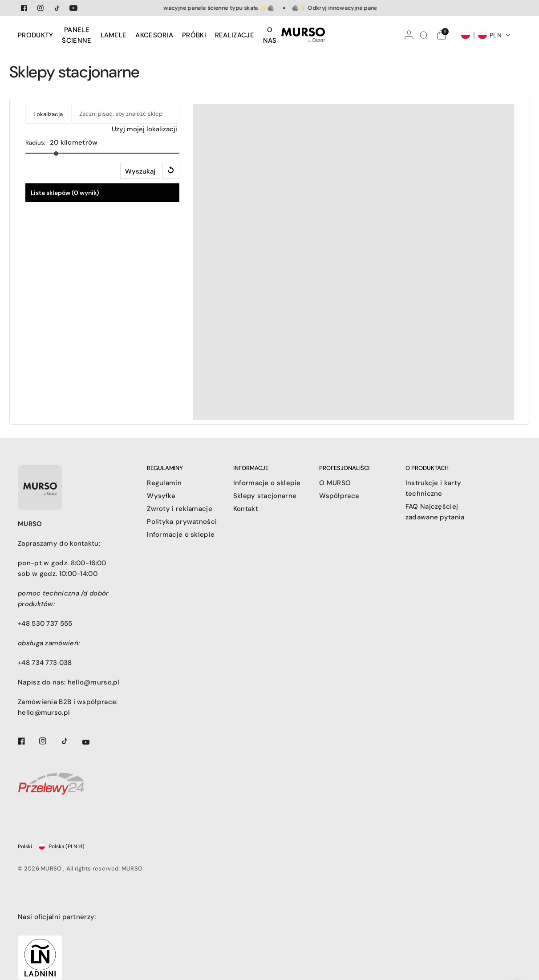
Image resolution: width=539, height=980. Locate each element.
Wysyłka (161, 496)
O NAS (270, 35)
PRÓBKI (194, 35)
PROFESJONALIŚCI (344, 468)
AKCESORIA (154, 35)
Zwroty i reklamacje (180, 509)
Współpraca (339, 496)
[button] (486, 35)
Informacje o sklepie (181, 535)
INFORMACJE (251, 468)
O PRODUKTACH (427, 468)
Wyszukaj (140, 171)
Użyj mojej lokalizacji (144, 129)
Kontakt (246, 509)
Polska (62, 846)
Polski (25, 846)
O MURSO (335, 483)
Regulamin (164, 483)
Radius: (36, 143)
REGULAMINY (165, 468)
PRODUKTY (35, 35)
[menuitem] (38, 35)
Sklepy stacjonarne (265, 496)
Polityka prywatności (182, 522)
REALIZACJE (235, 35)
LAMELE (114, 35)
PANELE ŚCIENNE (77, 35)
